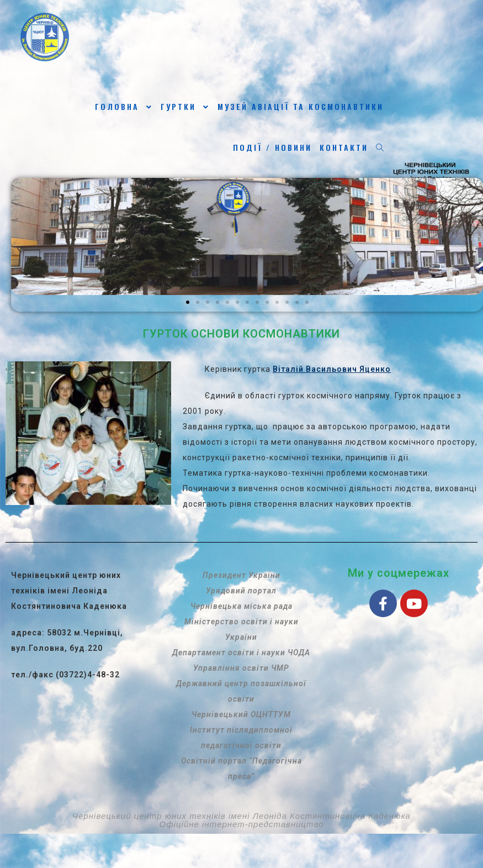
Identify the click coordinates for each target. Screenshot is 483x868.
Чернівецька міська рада (242, 606)
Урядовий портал (241, 591)
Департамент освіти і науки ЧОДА (241, 653)
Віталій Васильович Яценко (332, 369)
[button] (188, 302)
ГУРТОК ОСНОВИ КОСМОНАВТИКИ (242, 334)
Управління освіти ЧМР (241, 668)
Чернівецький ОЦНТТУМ (241, 714)
